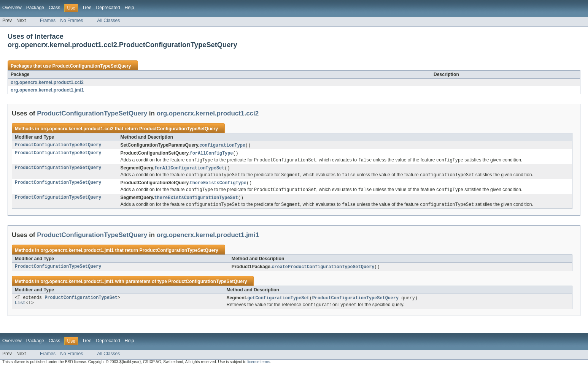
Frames (48, 21)
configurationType (222, 145)
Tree (87, 8)
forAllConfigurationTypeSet (189, 169)
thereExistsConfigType (218, 185)
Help (129, 8)
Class (54, 8)
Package (35, 8)
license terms (259, 366)
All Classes (108, 21)
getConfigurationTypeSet (278, 302)
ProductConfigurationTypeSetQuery (91, 66)
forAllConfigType (211, 154)
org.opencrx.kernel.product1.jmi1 (47, 90)
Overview (12, 8)
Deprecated (108, 8)
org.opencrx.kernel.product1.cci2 (47, 82)
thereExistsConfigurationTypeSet (196, 201)
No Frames (72, 21)
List (20, 308)
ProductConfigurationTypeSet (81, 302)
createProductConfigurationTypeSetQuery (323, 270)
